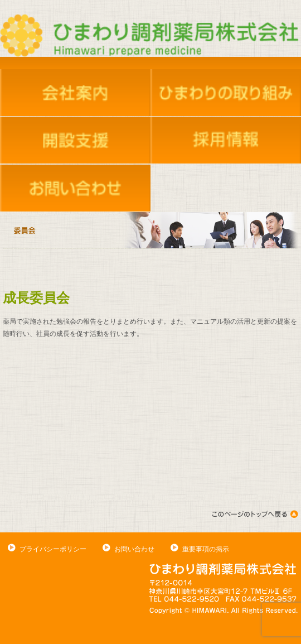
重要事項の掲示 (206, 549)
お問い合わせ (134, 549)
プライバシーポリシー (53, 549)
